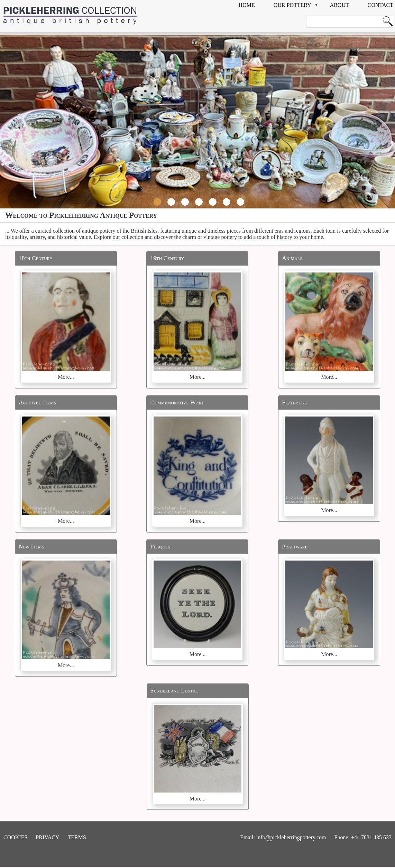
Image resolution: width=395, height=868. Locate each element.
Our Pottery (292, 5)
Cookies (15, 837)
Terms (77, 837)
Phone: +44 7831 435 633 (363, 837)
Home (247, 5)
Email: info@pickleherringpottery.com (283, 837)
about (339, 5)
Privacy (47, 837)
